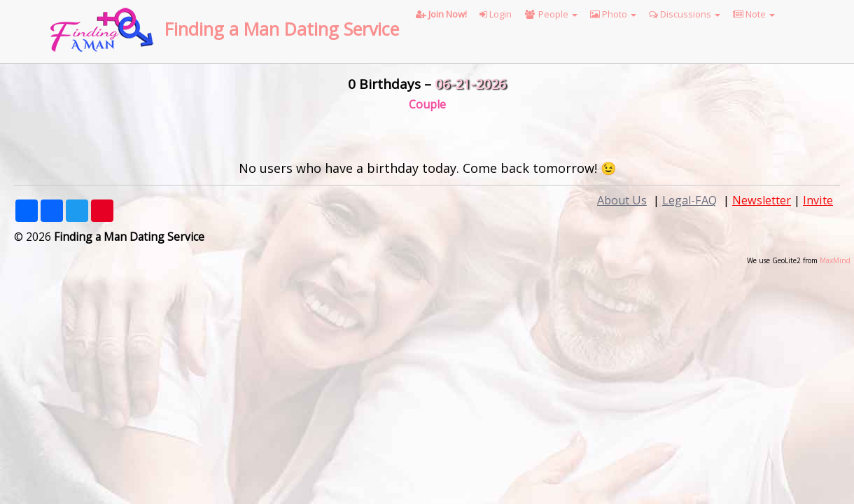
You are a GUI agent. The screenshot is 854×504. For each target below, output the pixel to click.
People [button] (551, 14)
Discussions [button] (685, 14)
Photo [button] (613, 14)
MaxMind (835, 260)
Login (496, 14)
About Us (622, 200)
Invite (818, 200)
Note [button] (754, 14)
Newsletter (762, 200)
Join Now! (441, 14)
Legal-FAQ (689, 200)
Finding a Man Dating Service (282, 29)
